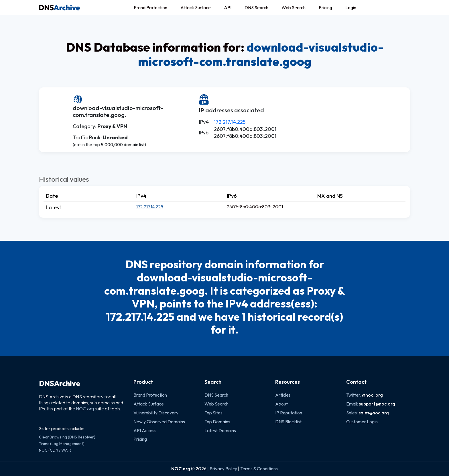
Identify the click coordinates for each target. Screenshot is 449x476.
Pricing (325, 7)
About (281, 404)
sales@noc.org (374, 413)
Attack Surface (196, 7)
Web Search (294, 7)
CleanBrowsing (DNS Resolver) (67, 437)
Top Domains (217, 422)
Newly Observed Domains (159, 422)
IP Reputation (289, 413)
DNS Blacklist (288, 422)
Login (351, 7)
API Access (145, 430)
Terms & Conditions (259, 469)
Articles (283, 395)
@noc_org (372, 395)
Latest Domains (220, 430)
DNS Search (256, 7)
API (228, 7)
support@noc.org (377, 404)
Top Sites (213, 413)
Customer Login (362, 422)
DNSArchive (60, 383)
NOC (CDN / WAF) (55, 450)
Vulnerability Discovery (156, 413)
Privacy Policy (223, 469)
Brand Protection (150, 7)
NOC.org (85, 409)
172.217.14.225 (230, 122)
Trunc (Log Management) (62, 444)
